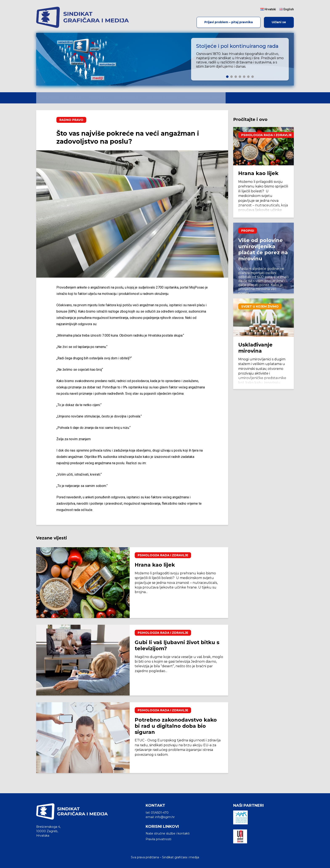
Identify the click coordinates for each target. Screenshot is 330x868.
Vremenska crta (204, 98)
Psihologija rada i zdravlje (163, 555)
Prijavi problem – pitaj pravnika (229, 22)
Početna (49, 98)
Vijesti (98, 98)
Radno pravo (162, 98)
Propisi (248, 231)
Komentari (126, 98)
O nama (73, 98)
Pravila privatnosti (158, 839)
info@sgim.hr (165, 817)
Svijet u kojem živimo (260, 306)
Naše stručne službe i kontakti (168, 833)
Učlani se (279, 22)
